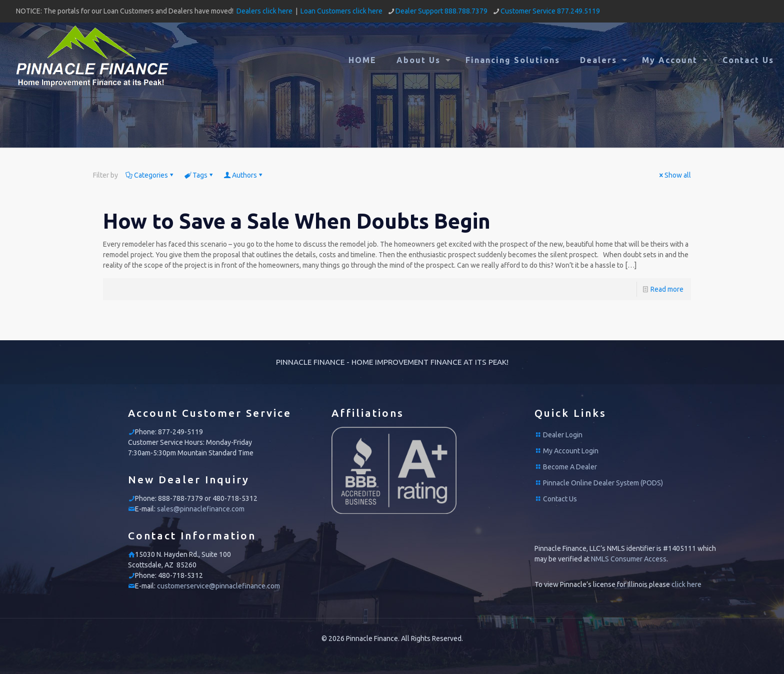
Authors (244, 175)
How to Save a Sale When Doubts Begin (297, 221)
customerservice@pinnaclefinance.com (218, 586)
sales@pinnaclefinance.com (201, 509)
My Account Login (571, 451)
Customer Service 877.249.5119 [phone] (550, 11)
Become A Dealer (570, 467)
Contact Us (560, 499)
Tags (199, 175)
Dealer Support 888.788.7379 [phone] (441, 11)
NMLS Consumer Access (629, 559)
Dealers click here (264, 11)
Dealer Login (563, 435)
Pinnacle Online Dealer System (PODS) (603, 483)
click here (686, 584)
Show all (674, 175)
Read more (667, 289)
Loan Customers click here (341, 11)
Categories (150, 175)
